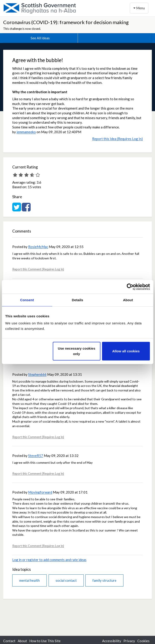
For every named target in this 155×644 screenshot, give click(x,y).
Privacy (129, 641)
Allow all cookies (126, 351)
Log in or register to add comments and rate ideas (49, 560)
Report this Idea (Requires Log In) (117, 139)
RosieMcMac (38, 247)
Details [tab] (78, 300)
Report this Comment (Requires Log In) (38, 269)
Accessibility (112, 641)
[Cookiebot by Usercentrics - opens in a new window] (130, 287)
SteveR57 (36, 456)
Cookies (143, 641)
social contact (66, 580)
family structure (104, 580)
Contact (9, 641)
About (22, 641)
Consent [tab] (27, 300)
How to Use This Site (45, 641)
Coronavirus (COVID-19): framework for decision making (66, 22)
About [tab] (128, 300)
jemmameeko (26, 132)
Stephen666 (37, 374)
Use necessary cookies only (77, 351)
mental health (30, 580)
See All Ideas (40, 38)
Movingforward (40, 492)
